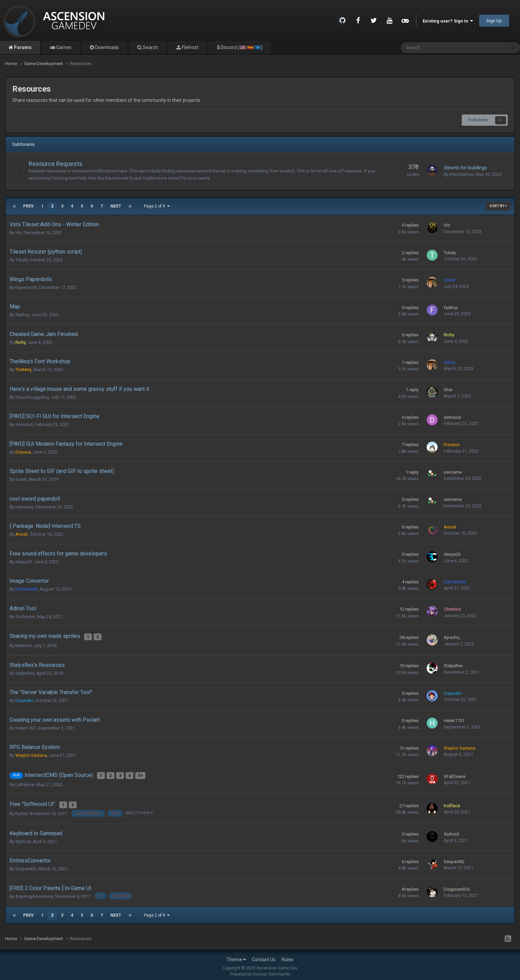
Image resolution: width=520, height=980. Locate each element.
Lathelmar (25, 782)
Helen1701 (26, 727)
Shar (448, 390)
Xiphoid (23, 837)
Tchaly (21, 260)
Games (63, 47)
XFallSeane (455, 774)
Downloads (106, 47)
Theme (236, 955)
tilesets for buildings (465, 168)
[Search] (436, 48)
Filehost (190, 47)
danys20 (24, 562)
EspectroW (26, 287)
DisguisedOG (457, 885)
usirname (453, 472)
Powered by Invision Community (260, 970)
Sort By (498, 206)
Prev (28, 206)
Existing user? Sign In (448, 21)
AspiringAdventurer (34, 892)
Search (150, 47)
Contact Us (264, 955)
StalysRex (25, 672)
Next (116, 206)
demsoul (24, 424)
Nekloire (23, 644)
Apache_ (452, 637)
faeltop (22, 315)
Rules (288, 955)
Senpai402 (26, 865)
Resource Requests (59, 164)
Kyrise (21, 809)
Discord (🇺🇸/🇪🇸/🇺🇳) (241, 47)
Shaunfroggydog (32, 397)
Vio (19, 233)
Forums (22, 47)
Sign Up (494, 21)
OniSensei (25, 617)
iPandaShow (462, 174)
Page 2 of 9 (157, 206)
